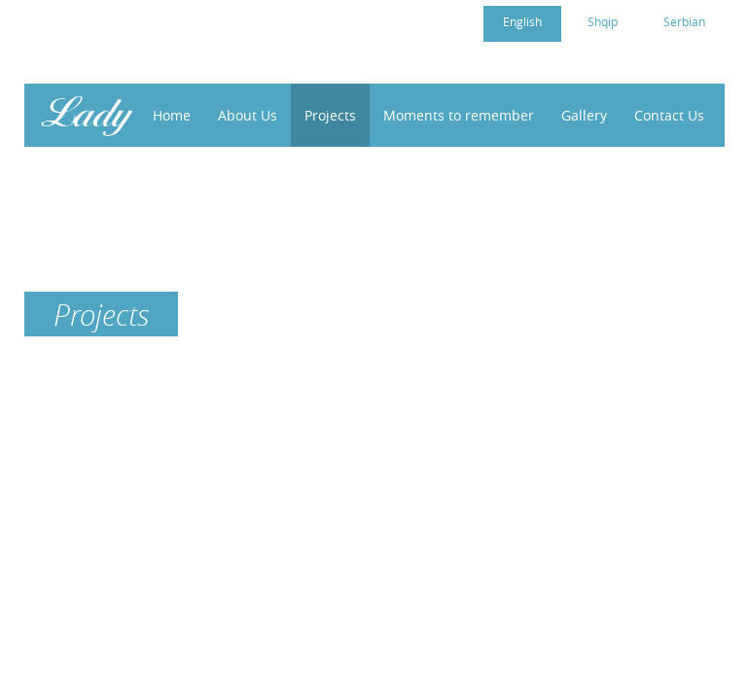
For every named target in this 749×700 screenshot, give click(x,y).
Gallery (584, 115)
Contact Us (669, 115)
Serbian (684, 21)
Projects (330, 115)
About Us (248, 115)
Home (172, 115)
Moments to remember (459, 115)
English (522, 21)
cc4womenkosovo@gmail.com (154, 20)
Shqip (603, 21)
